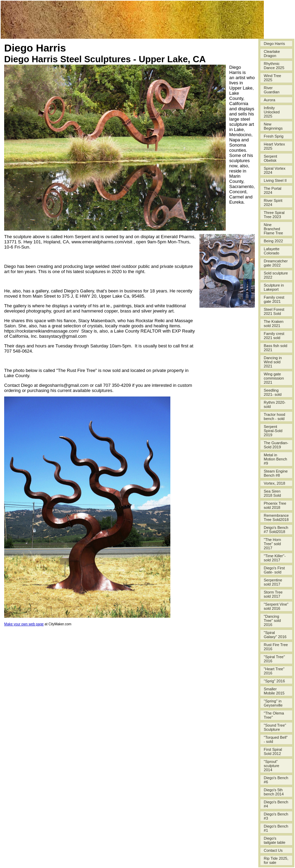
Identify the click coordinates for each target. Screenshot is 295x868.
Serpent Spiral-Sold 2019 (273, 431)
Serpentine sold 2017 (273, 582)
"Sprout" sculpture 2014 (272, 766)
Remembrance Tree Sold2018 (276, 517)
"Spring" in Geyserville (273, 703)
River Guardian (272, 90)
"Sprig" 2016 (274, 681)
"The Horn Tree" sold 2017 (272, 544)
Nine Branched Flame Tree (274, 229)
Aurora (270, 100)
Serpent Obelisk (271, 158)
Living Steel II (275, 180)
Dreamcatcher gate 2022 (276, 263)
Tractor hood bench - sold (275, 417)
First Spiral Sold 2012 (273, 752)
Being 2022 (274, 241)
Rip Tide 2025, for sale (276, 860)
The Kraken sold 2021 (274, 324)
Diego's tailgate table (275, 840)
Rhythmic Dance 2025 (274, 66)
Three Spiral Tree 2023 (274, 215)
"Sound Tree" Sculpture (275, 727)
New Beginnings (273, 126)
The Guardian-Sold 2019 (276, 445)
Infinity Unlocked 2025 (272, 112)
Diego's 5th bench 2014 (274, 792)
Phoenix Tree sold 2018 (275, 505)
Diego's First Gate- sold (274, 570)
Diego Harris (274, 44)
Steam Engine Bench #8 (276, 473)
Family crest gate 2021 (274, 299)
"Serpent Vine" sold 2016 (276, 606)
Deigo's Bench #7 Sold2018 (276, 530)
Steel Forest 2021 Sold (274, 311)
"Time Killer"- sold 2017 (275, 558)
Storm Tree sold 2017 (273, 594)
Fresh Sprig (274, 136)
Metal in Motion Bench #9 (275, 459)
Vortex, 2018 (275, 483)
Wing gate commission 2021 (274, 378)
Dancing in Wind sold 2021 (273, 362)
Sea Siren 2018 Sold (272, 493)
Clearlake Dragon (272, 54)
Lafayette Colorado (272, 251)
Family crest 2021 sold (274, 336)
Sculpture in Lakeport (274, 287)
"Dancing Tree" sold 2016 (272, 620)
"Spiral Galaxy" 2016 (275, 635)
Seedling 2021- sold (273, 392)
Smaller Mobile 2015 (274, 691)
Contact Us (273, 850)
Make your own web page (24, 624)
